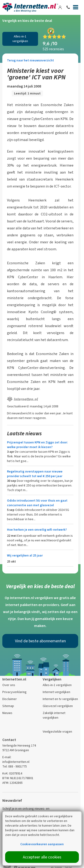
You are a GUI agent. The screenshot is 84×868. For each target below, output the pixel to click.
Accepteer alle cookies (42, 857)
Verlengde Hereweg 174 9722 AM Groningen (19, 748)
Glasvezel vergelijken (58, 706)
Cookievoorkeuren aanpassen (42, 844)
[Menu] (76, 8)
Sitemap (8, 706)
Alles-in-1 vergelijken (20, 39)
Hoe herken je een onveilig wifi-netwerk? (37, 530)
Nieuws (7, 713)
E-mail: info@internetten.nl (16, 759)
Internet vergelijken (56, 692)
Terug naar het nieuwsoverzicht (30, 60)
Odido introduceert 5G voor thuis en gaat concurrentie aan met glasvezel (37, 503)
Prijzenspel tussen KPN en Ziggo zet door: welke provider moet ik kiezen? (37, 445)
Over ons (9, 685)
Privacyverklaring (14, 692)
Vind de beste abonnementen (40, 641)
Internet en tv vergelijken (60, 699)
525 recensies (53, 49)
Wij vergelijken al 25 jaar (25, 555)
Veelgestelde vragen (57, 732)
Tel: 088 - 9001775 (15, 766)
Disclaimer (10, 699)
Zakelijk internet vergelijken (54, 715)
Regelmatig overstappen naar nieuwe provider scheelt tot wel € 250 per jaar (35, 474)
